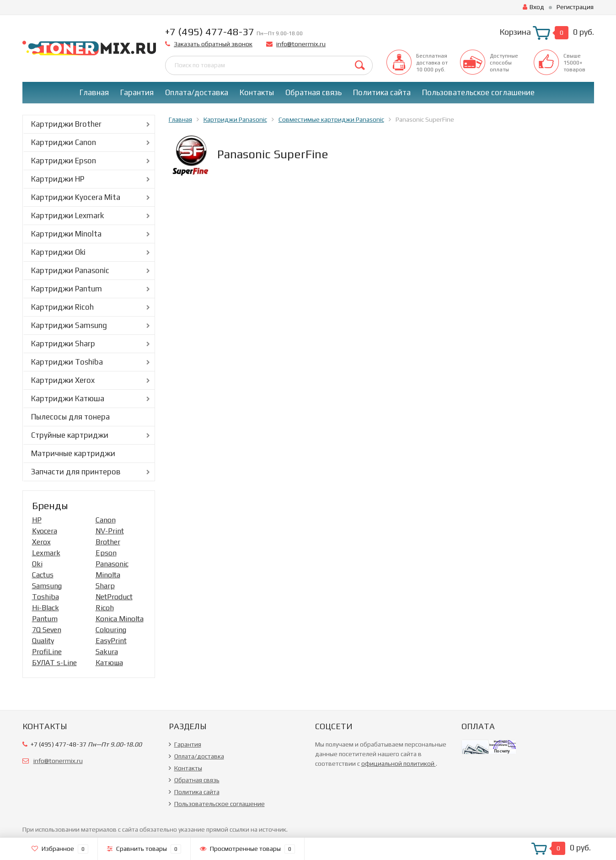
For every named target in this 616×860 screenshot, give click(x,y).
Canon (106, 520)
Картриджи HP (58, 179)
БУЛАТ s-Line (54, 663)
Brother (108, 542)
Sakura (107, 652)
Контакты (257, 92)
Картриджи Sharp (63, 344)
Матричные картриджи (73, 453)
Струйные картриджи (70, 435)
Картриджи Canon (64, 142)
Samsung (47, 586)
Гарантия (137, 92)
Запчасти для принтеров (76, 472)
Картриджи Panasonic (70, 270)
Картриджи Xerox (63, 380)
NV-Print (110, 531)
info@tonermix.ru (301, 44)
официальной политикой (399, 763)
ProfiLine (47, 652)
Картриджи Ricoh (62, 307)
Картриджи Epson (64, 161)
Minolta (108, 575)
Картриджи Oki (58, 252)
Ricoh (105, 608)
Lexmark (46, 553)
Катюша (109, 663)
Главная (94, 92)
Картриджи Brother (66, 124)
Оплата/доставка (197, 92)
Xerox (41, 542)
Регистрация (575, 7)
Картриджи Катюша (68, 398)
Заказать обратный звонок (213, 44)
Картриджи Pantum (67, 289)
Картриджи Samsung (69, 325)
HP (37, 520)
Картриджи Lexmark (67, 215)
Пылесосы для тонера (70, 417)
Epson (106, 553)
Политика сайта (382, 92)
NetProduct (114, 597)
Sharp (105, 586)
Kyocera (45, 531)
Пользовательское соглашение (478, 92)
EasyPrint (111, 641)
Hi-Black (46, 608)
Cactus (43, 575)
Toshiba (46, 597)
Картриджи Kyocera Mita (76, 197)
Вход (533, 7)
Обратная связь (313, 92)
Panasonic (112, 564)
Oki (37, 564)
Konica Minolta (120, 619)
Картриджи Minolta (66, 234)
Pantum (45, 619)
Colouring (111, 630)
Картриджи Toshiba (67, 362)
